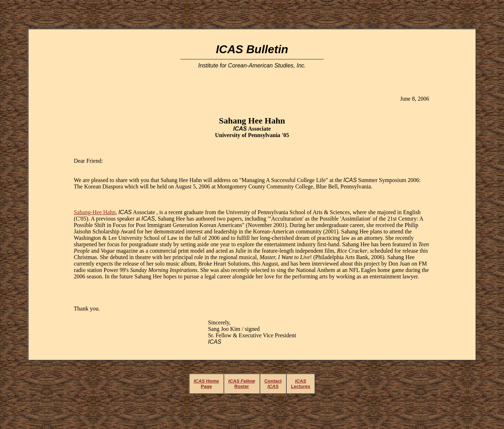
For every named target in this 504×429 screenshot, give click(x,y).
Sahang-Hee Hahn (95, 212)
